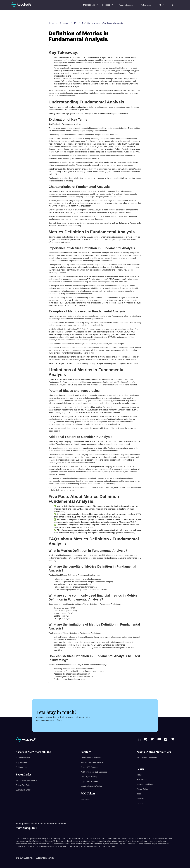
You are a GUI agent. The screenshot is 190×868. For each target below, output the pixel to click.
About (162, 5)
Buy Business (21, 762)
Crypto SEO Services (89, 767)
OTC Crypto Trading (89, 777)
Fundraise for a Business (91, 758)
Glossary (140, 799)
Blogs (139, 794)
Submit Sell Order (23, 790)
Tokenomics (146, 5)
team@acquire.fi (26, 828)
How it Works (142, 780)
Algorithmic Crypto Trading (92, 786)
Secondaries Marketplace (26, 780)
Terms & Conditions (145, 784)
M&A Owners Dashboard (147, 758)
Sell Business (21, 767)
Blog (174, 5)
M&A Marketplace (23, 758)
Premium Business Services (92, 762)
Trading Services (126, 5)
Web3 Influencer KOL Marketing (94, 772)
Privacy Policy (142, 789)
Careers (140, 803)
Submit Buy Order (23, 785)
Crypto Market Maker (89, 781)
